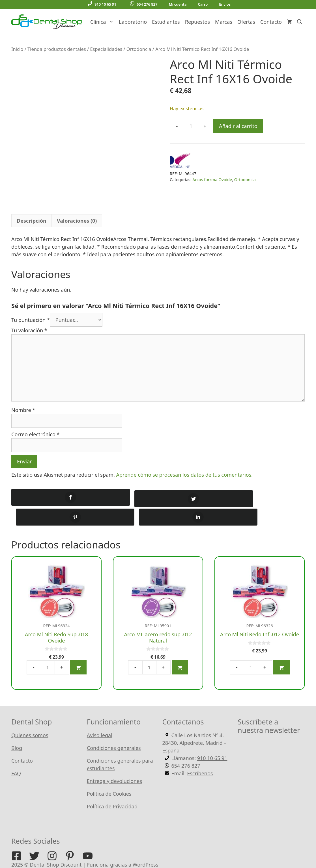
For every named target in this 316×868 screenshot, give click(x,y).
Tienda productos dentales (57, 49)
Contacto (271, 22)
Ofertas (246, 22)
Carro (203, 4)
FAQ (16, 754)
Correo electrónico (35, 434)
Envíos (225, 4)
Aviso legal (100, 716)
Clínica (103, 22)
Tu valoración (29, 330)
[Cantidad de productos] (191, 126)
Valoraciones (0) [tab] (77, 221)
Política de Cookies (109, 774)
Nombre (23, 410)
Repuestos (197, 22)
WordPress (146, 845)
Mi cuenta (178, 4)
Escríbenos (200, 754)
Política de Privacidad (112, 787)
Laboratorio (133, 22)
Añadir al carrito (238, 126)
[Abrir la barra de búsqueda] (300, 22)
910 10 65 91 (102, 4)
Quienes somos (30, 716)
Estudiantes (166, 22)
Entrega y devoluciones (114, 761)
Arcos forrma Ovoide (212, 180)
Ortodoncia (139, 49)
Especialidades (106, 49)
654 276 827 (144, 4)
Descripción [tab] (32, 221)
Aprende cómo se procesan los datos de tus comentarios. (184, 475)
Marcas (224, 22)
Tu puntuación (31, 320)
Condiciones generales (114, 728)
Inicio (17, 49)
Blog (17, 728)
